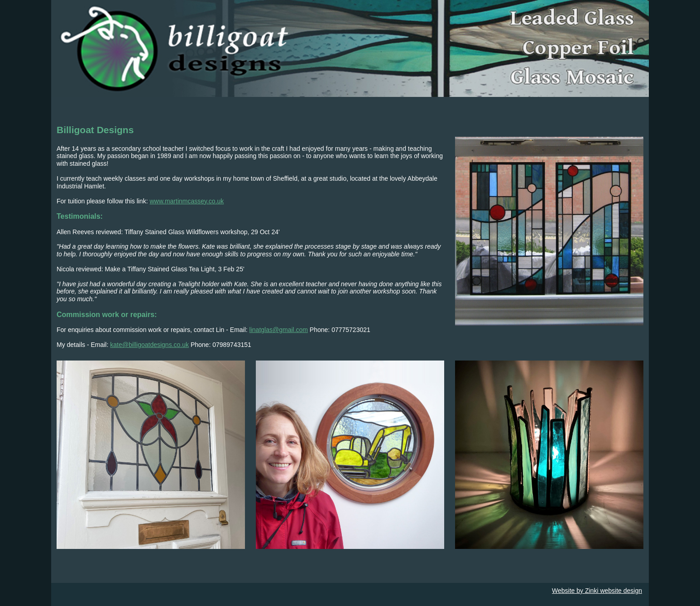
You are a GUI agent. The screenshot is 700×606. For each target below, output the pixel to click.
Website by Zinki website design (597, 591)
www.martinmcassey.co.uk (187, 201)
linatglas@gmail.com (279, 330)
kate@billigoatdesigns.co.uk (149, 345)
